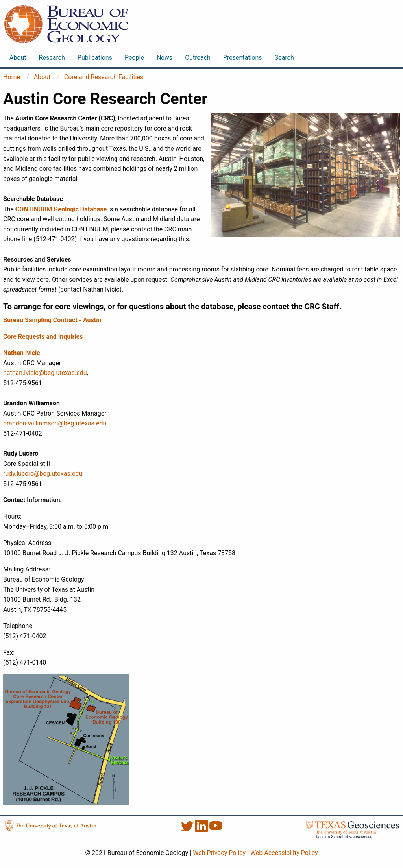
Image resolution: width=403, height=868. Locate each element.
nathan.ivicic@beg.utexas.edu (45, 373)
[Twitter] (188, 830)
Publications (95, 58)
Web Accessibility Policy (284, 853)
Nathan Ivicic (22, 353)
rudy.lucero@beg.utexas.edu (43, 474)
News (165, 58)
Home (12, 77)
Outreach (198, 58)
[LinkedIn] (202, 830)
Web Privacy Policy (219, 853)
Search (284, 58)
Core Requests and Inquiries (43, 337)
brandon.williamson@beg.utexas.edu (55, 423)
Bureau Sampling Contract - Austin (52, 320)
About (18, 58)
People (134, 58)
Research (52, 58)
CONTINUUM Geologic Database (61, 209)
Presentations (243, 58)
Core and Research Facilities (104, 77)
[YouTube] (216, 830)
